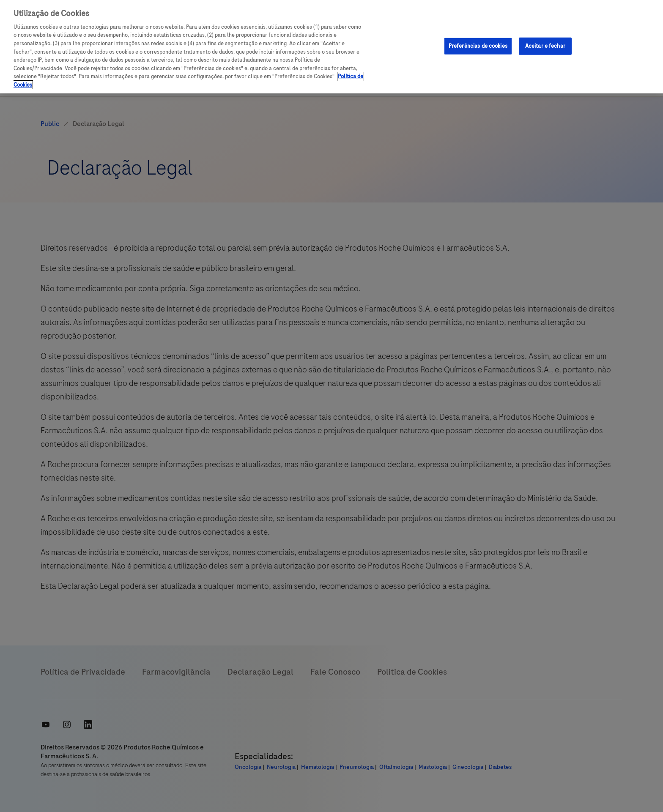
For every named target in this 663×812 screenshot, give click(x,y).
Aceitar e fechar (545, 46)
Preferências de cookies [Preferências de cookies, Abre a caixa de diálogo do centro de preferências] (478, 46)
